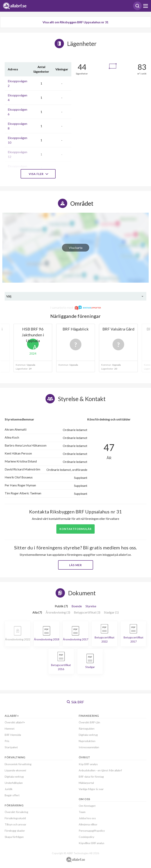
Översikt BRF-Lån (89, 722)
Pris (7, 741)
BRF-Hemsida (13, 735)
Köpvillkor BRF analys (92, 843)
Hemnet (10, 729)
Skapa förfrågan (14, 837)
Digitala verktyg (14, 777)
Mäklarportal (86, 783)
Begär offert (12, 795)
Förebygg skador (15, 831)
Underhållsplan (14, 783)
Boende (77, 606)
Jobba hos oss (87, 818)
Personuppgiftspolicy (92, 831)
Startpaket (11, 747)
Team (82, 812)
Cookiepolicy (86, 837)
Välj (9, 296)
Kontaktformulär (75, 529)
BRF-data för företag (91, 777)
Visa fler (38, 174)
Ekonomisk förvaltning (18, 764)
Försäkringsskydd (15, 818)
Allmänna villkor (88, 824)
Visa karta (76, 248)
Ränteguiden (87, 729)
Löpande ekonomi (15, 770)
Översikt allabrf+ (15, 722)
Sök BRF (75, 702)
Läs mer (75, 565)
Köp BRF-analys (88, 764)
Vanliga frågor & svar (91, 789)
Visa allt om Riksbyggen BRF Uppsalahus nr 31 (75, 22)
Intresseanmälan (89, 747)
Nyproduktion (87, 741)
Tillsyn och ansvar (15, 824)
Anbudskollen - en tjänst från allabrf (100, 770)
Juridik (9, 789)
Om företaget (87, 806)
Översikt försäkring (16, 812)
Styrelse (91, 606)
